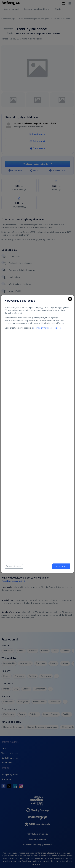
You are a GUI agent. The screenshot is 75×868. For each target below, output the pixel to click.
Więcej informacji (14, 566)
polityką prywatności (43, 328)
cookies (57, 328)
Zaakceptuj (61, 566)
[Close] (70, 299)
